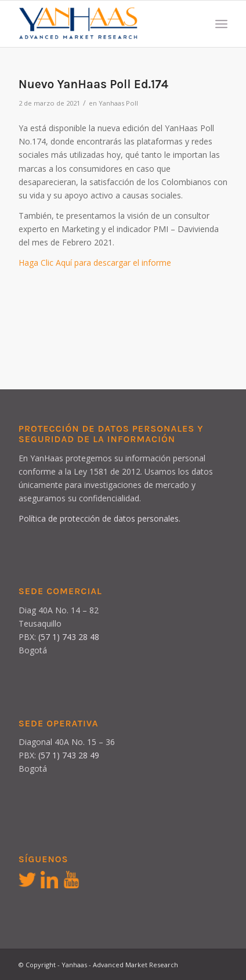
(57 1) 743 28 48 (69, 637)
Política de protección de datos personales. (100, 518)
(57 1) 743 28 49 (69, 755)
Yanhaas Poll (118, 103)
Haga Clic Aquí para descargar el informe (95, 263)
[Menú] (221, 24)
